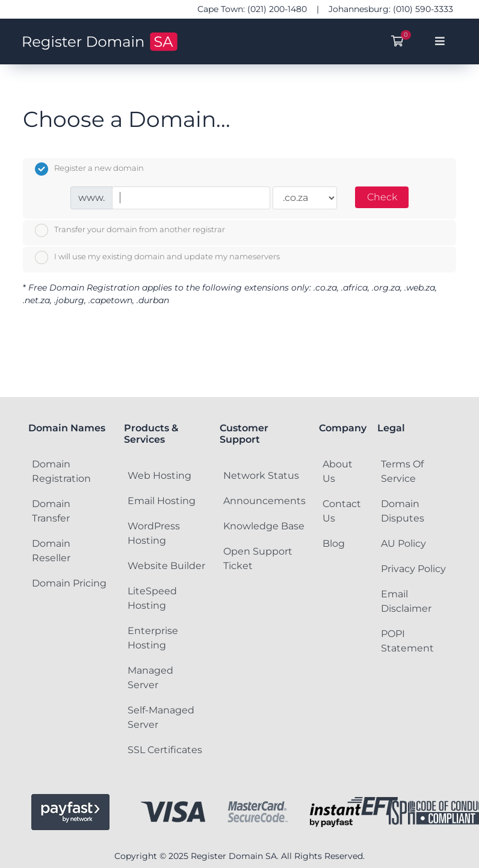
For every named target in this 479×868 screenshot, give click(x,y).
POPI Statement (407, 641)
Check (382, 197)
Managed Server (150, 678)
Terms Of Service (402, 471)
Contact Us (342, 511)
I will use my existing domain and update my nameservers (157, 257)
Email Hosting (162, 501)
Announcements (264, 501)
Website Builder (166, 566)
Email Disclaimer (406, 601)
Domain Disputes (403, 511)
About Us (338, 471)
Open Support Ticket (258, 559)
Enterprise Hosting (153, 638)
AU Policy (403, 543)
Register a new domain (89, 169)
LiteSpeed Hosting (152, 598)
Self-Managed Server (161, 717)
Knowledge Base (264, 526)
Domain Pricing (69, 583)
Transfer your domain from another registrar (130, 230)
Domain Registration (61, 471)
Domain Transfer (51, 511)
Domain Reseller (51, 551)
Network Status (261, 476)
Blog (334, 543)
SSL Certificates (165, 750)
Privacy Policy (413, 569)
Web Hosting (159, 476)
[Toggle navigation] (440, 42)
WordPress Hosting (154, 533)
